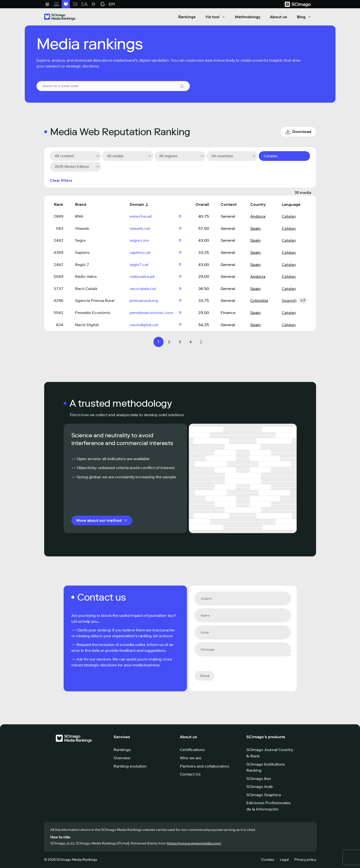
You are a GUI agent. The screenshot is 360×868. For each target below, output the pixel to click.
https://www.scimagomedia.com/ (194, 843)
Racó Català (86, 289)
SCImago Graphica (264, 795)
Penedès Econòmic (93, 313)
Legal (284, 860)
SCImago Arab (260, 787)
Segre (80, 240)
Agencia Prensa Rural (95, 301)
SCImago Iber (259, 779)
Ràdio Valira (86, 277)
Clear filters (61, 180)
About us (279, 17)
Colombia (259, 301)
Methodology (248, 17)
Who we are (191, 758)
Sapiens (82, 252)
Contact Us (190, 774)
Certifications (192, 750)
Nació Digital (87, 325)
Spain (255, 228)
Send (205, 676)
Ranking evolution (130, 766)
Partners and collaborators (205, 766)
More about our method (99, 520)
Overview (122, 758)
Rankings (187, 17)
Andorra (258, 216)
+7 (303, 301)
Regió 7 (82, 265)
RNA (79, 216)
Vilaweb (82, 228)
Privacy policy (305, 860)
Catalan (289, 216)
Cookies (268, 860)
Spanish (289, 301)
